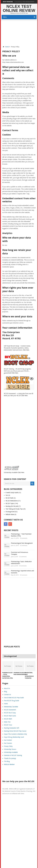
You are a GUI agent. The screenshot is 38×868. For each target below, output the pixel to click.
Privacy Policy (8, 746)
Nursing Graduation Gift (12, 728)
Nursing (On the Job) (12, 506)
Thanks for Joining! (10, 758)
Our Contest (8, 740)
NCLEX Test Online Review (19, 8)
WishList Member (9, 764)
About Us (7, 688)
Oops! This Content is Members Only (15, 734)
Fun (7, 495)
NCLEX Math (10, 498)
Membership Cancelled (11, 707)
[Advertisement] (19, 34)
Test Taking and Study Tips (14, 509)
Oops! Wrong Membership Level (14, 737)
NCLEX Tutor (8, 725)
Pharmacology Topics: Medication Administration (21, 563)
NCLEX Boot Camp (10, 713)
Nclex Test (7, 722)
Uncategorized (10, 512)
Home (7, 47)
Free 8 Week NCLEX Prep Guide (14, 698)
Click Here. (26, 350)
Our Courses (8, 743)
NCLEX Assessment (10, 710)
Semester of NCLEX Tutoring (13, 755)
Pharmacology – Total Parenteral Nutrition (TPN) (21, 535)
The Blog (7, 761)
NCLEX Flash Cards (10, 716)
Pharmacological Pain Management (24, 2)
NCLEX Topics (10, 503)
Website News (10, 514)
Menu (5, 17)
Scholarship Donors (10, 749)
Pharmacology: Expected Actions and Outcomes (22, 572)
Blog (5, 692)
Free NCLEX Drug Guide (12, 701)
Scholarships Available (11, 752)
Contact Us (7, 695)
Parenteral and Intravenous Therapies (19, 553)
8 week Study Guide (12, 493)
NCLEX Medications (12, 501)
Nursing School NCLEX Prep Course (15, 731)
